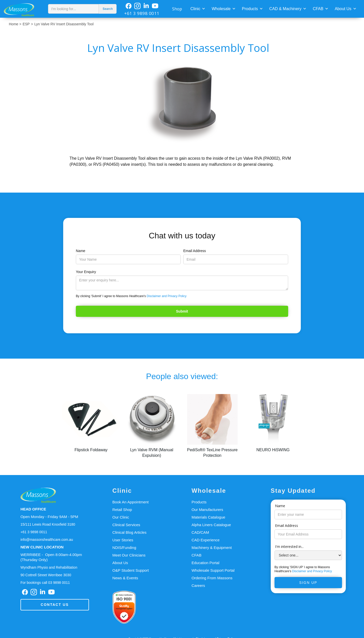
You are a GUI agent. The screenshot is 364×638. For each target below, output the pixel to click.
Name (81, 251)
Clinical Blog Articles (130, 532)
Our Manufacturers (207, 510)
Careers (198, 585)
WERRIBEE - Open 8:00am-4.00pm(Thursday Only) (51, 557)
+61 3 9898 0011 (142, 13)
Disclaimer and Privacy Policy (166, 296)
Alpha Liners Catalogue (211, 525)
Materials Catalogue (208, 517)
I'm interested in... (289, 547)
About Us (343, 9)
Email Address (195, 251)
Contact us (55, 605)
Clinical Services (126, 525)
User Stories (123, 540)
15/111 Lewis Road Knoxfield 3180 (48, 524)
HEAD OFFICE (33, 509)
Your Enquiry (86, 272)
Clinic (195, 9)
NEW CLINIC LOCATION (42, 547)
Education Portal (206, 563)
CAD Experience (206, 540)
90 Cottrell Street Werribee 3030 (46, 575)
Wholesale (221, 9)
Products (250, 9)
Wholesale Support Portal (213, 570)
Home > (15, 24)
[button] (197, 8)
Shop (177, 9)
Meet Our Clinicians (129, 555)
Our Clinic (121, 517)
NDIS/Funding (124, 548)
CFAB (318, 9)
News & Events (125, 578)
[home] (23, 9)
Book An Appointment (131, 502)
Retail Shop (122, 510)
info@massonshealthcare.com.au (47, 540)
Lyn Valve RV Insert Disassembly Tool (64, 24)
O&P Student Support (131, 570)
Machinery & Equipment (212, 548)
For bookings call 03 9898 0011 (45, 583)
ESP (26, 24)
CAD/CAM (200, 532)
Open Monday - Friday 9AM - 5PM (49, 517)
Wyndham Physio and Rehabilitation (49, 567)
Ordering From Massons (212, 578)
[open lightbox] (182, 104)
